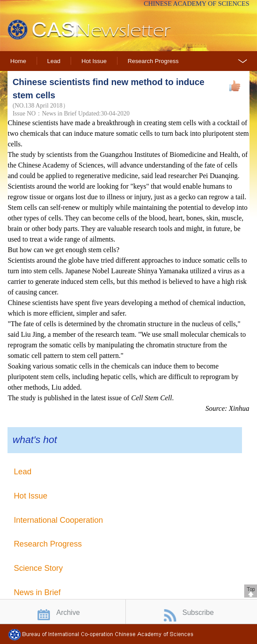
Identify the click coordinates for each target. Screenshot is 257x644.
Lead (54, 61)
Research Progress (153, 61)
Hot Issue (94, 61)
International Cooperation (58, 520)
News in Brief (37, 592)
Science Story (38, 568)
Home (18, 61)
